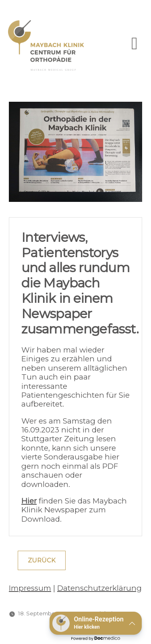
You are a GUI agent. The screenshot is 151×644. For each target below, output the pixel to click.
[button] (96, 623)
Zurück (42, 560)
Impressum (30, 588)
